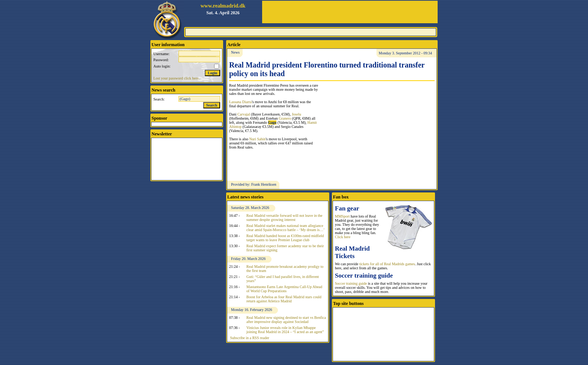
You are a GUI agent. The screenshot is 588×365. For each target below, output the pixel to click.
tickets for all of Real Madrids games (387, 264)
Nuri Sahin (258, 139)
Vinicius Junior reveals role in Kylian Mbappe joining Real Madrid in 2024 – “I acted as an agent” (285, 330)
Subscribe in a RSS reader (250, 338)
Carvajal (244, 114)
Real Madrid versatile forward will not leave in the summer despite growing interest (284, 218)
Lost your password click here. (176, 78)
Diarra (247, 102)
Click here (343, 237)
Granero (285, 118)
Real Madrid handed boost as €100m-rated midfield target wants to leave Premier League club (285, 238)
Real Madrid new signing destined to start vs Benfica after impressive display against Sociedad (286, 320)
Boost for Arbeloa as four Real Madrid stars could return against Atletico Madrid (284, 299)
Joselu (296, 114)
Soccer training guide (351, 283)
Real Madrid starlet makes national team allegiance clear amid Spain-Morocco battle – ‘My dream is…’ (286, 228)
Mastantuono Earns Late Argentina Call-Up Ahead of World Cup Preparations (284, 289)
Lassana (236, 102)
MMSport (342, 216)
